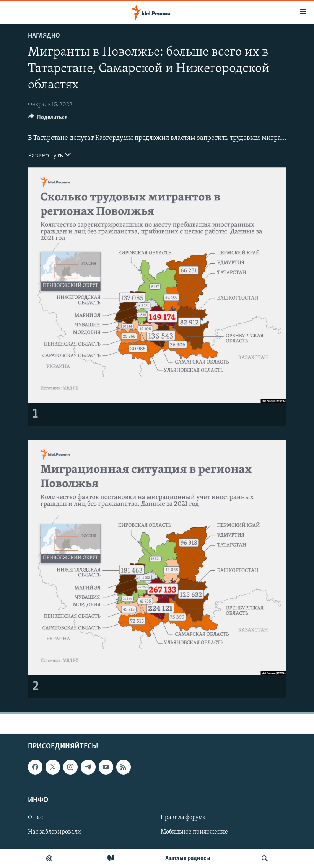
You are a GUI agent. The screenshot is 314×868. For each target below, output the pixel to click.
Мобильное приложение (194, 832)
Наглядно (44, 36)
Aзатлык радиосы (188, 858)
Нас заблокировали (55, 832)
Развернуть (49, 155)
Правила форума (183, 817)
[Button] (48, 119)
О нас (35, 817)
